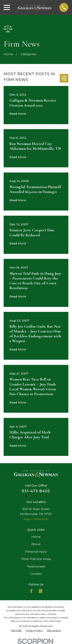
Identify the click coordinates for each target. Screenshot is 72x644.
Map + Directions (36, 519)
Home (36, 537)
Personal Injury (36, 552)
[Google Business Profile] (41, 591)
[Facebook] (31, 591)
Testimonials (36, 566)
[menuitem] (16, 631)
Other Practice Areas (36, 559)
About (36, 544)
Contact (36, 574)
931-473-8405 (36, 491)
